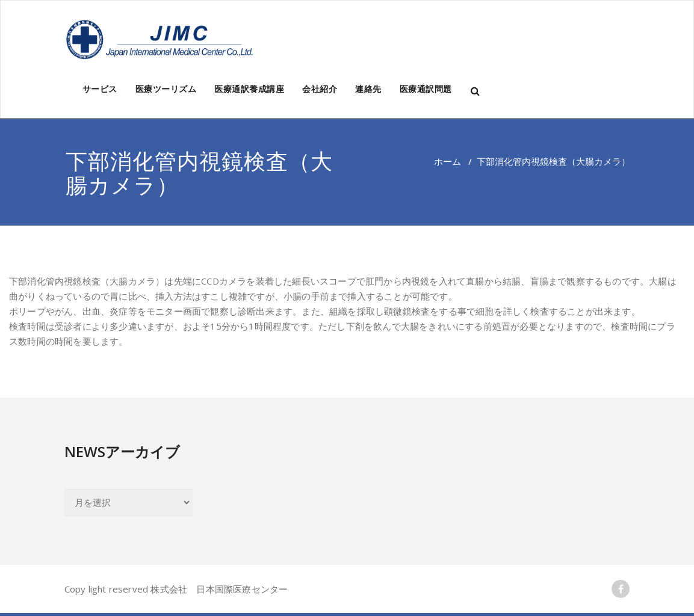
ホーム (448, 161)
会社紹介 (320, 89)
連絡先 (368, 89)
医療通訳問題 (426, 89)
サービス (100, 89)
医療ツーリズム (166, 89)
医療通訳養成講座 (249, 89)
